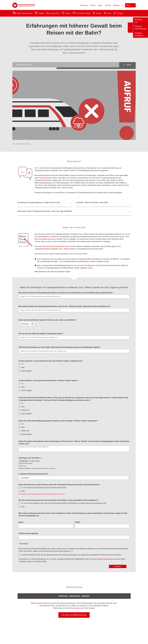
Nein (23, 367)
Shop (100, 5)
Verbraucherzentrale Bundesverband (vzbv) (53, 246)
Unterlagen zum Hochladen (30, 458)
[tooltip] (41, 458)
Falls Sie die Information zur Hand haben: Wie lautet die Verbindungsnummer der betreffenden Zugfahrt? (59, 347)
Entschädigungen (45, 178)
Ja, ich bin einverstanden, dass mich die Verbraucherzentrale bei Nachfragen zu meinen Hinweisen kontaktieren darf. (64, 503)
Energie (99, 13)
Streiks (41, 185)
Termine (108, 5)
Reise (109, 13)
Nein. (23, 491)
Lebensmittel (55, 13)
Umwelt (68, 13)
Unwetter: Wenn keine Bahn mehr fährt (92, 202)
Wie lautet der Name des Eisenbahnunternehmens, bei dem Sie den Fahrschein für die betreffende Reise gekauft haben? (66, 293)
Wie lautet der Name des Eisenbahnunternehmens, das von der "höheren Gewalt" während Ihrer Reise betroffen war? (64, 306)
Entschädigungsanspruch (47, 239)
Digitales (42, 13)
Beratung (84, 5)
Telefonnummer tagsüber (28, 533)
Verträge (120, 13)
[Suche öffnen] (122, 5)
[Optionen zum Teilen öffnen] (127, 65)
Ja (22, 364)
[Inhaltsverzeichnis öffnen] (66, 65)
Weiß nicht (25, 410)
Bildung (116, 5)
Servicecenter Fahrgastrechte (85, 265)
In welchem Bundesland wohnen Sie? (33, 474)
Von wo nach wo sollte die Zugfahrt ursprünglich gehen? (41, 334)
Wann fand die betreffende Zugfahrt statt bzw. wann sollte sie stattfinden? (47, 320)
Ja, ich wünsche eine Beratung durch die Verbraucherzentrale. (44, 488)
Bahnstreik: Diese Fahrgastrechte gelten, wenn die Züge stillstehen (45, 211)
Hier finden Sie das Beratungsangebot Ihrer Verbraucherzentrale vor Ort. (41, 494)
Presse (93, 5)
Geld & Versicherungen (25, 13)
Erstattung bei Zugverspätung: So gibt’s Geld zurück (39, 202)
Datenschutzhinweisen (105, 559)
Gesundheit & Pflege (83, 13)
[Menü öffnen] (130, 5)
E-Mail (77, 522)
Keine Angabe (27, 371)
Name (21, 522)
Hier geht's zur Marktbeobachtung (74, 615)
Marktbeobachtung (43, 603)
